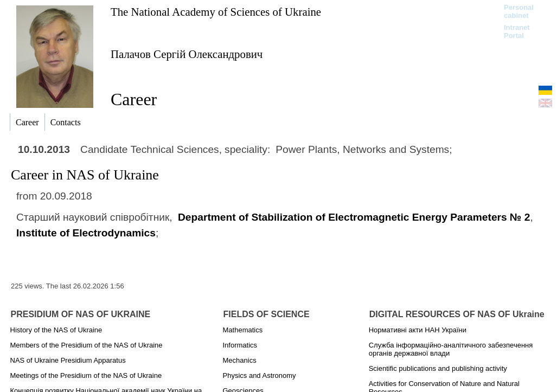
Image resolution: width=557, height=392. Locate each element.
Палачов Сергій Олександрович (187, 54)
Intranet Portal (517, 31)
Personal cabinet (519, 11)
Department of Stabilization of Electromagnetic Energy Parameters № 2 (354, 217)
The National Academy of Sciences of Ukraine (216, 12)
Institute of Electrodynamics (86, 233)
